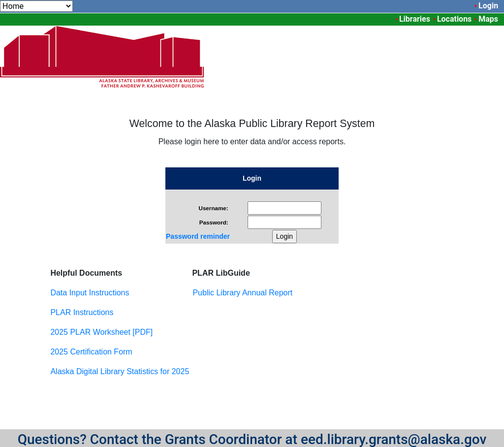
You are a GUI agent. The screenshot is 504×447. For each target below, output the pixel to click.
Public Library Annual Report (242, 293)
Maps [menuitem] (488, 19)
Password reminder (198, 236)
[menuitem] (36, 6)
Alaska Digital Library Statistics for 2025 (120, 371)
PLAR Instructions (82, 312)
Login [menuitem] (488, 6)
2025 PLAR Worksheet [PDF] (101, 332)
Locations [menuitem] (454, 19)
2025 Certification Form (91, 352)
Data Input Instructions (90, 293)
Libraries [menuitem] (415, 19)
